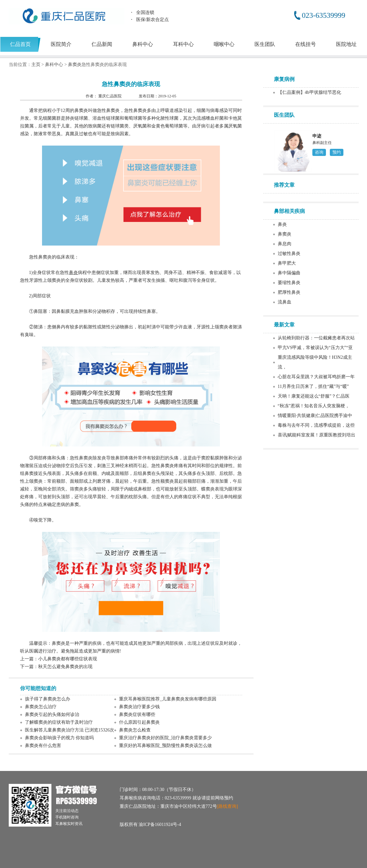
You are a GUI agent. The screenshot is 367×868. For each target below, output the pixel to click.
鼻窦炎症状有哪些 (137, 714)
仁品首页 (20, 44)
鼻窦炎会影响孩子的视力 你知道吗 (59, 738)
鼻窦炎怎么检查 (135, 730)
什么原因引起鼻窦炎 (139, 722)
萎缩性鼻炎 (289, 283)
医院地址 (346, 44)
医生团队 (265, 44)
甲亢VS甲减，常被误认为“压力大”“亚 (315, 348)
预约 (337, 152)
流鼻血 (285, 302)
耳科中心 (183, 44)
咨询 (319, 152)
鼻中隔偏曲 (289, 273)
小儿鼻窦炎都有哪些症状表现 (68, 659)
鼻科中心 (143, 44)
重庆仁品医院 (110, 96)
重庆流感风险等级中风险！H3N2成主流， (315, 362)
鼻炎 (282, 224)
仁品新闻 (102, 44)
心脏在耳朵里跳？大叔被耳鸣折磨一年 (316, 377)
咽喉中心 (224, 44)
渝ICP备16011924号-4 (160, 824)
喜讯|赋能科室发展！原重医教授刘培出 (317, 435)
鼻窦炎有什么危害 (43, 746)
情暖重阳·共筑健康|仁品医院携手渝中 (315, 416)
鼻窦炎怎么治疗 (41, 707)
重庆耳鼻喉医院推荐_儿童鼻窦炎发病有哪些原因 (168, 699)
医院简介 (61, 44)
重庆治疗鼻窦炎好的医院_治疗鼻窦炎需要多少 (165, 738)
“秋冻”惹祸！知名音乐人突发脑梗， (314, 406)
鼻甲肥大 (287, 263)
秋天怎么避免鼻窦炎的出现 (65, 667)
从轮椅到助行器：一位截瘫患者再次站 (316, 338)
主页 (36, 65)
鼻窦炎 (75, 65)
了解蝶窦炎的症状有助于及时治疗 (59, 722)
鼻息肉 (285, 244)
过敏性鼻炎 (289, 253)
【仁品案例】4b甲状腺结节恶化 (309, 92)
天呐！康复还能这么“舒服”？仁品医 (314, 396)
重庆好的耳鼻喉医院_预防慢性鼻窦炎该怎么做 (165, 746)
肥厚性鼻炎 (289, 292)
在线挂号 (306, 44)
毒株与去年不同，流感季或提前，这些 (316, 425)
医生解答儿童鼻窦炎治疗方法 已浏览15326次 (70, 730)
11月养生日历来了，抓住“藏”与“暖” (313, 386)
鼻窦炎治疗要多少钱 (139, 707)
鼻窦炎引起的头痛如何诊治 (52, 714)
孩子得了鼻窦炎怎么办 (48, 699)
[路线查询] (227, 806)
